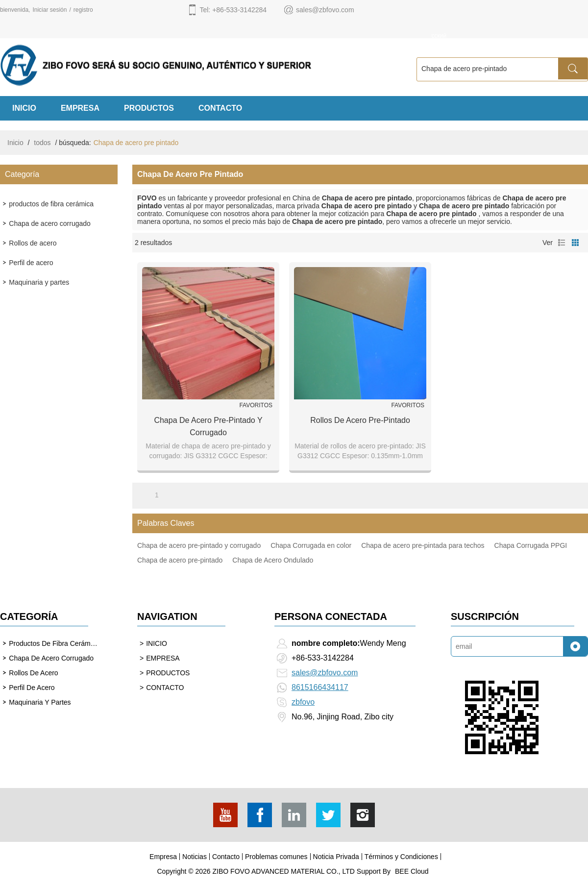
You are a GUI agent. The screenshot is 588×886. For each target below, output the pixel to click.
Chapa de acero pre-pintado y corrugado (208, 426)
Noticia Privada (336, 857)
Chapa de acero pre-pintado (180, 560)
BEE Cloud (412, 871)
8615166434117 (320, 687)
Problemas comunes (276, 857)
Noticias (195, 857)
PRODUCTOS (149, 108)
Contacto (226, 857)
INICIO (24, 108)
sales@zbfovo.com (325, 673)
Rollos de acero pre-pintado (360, 420)
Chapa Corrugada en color (311, 545)
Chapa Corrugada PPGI (531, 545)
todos (42, 143)
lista (562, 243)
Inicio (15, 143)
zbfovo (303, 702)
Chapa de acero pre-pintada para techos (423, 545)
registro (83, 10)
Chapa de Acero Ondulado (273, 560)
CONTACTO (220, 108)
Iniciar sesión (49, 10)
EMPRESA (80, 108)
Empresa (163, 857)
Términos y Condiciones (401, 857)
